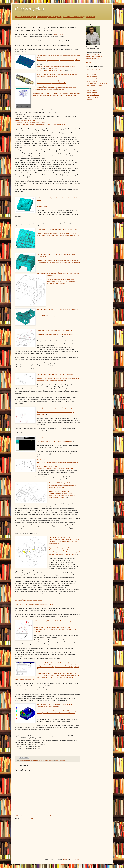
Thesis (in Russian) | (25, 120)
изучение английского (94, 88)
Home (51, 815)
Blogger (77, 859)
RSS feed (88, 62)
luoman (65, 859)
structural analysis (36, 760)
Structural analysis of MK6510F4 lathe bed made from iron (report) (57, 229)
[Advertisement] (62, 839)
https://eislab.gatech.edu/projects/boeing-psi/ (50, 70)
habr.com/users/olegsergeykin (94, 58)
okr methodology (92, 77)
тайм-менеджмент (93, 97)
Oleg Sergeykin (29, 9)
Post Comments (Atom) (29, 819)
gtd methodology (92, 74)
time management (92, 81)
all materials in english (25, 760)
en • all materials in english (26, 17)
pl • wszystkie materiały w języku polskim (79, 17)
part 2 (55, 68)
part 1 (51, 68)
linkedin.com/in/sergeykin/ (93, 54)
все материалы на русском (48, 760)
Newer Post (19, 815)
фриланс (90, 100)
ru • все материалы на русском (49, 17)
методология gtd (92, 90)
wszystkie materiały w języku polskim (98, 83)
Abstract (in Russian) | (31, 122)
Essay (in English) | (40, 125)
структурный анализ (60, 760)
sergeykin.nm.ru (58, 34)
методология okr (92, 93)
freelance (90, 72)
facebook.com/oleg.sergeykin (94, 56)
